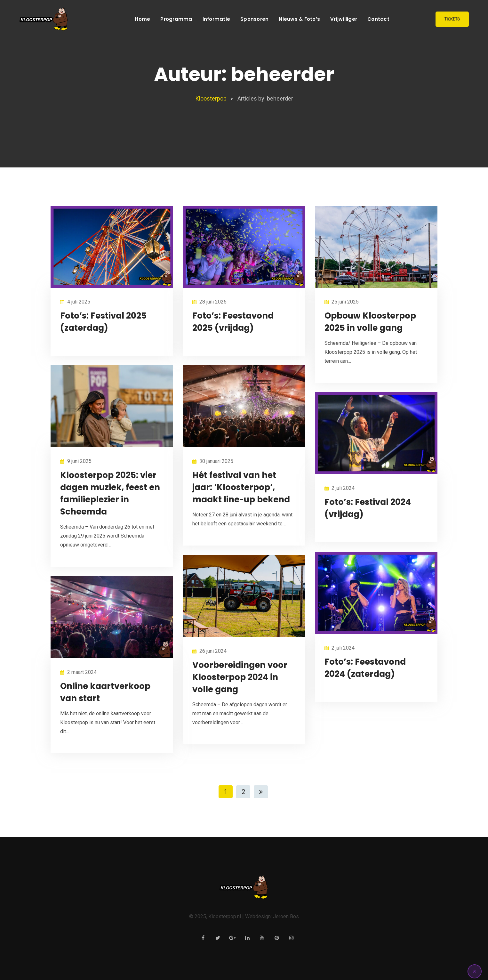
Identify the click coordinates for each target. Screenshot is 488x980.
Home (142, 19)
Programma (176, 19)
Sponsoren (254, 19)
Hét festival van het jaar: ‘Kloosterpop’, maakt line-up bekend (241, 487)
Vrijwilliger (344, 19)
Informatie (216, 19)
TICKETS (452, 19)
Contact (378, 19)
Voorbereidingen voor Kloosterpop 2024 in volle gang (240, 677)
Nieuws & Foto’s (299, 19)
